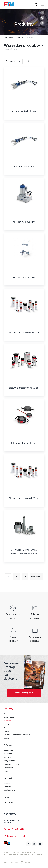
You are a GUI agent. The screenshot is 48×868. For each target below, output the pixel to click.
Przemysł (7, 721)
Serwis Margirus (10, 790)
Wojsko (7, 731)
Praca (6, 771)
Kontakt (8, 778)
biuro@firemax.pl (14, 836)
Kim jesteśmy (9, 750)
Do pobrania (8, 768)
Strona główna (8, 38)
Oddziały (7, 787)
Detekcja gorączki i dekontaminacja (17, 735)
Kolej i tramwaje (10, 717)
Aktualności (10, 803)
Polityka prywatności (11, 764)
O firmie (8, 745)
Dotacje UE (8, 757)
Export (6, 724)
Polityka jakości (9, 761)
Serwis (6, 738)
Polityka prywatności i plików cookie (28, 855)
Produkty (20, 38)
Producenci (8, 754)
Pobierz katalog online (24, 693)
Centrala (7, 783)
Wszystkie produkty (22, 46)
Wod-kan (7, 728)
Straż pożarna (9, 714)
